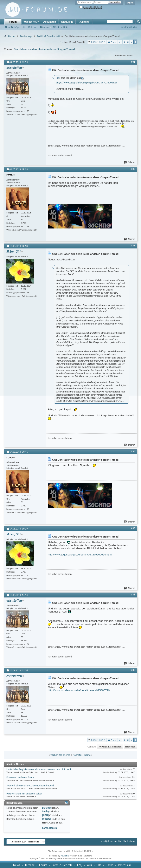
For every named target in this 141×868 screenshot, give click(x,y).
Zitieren (130, 162)
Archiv (118, 841)
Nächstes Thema (82, 755)
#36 (133, 595)
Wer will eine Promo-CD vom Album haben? (30, 785)
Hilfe (130, 3)
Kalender (33, 27)
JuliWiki (84, 22)
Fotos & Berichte (62, 865)
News (17, 865)
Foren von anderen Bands (20, 777)
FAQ (80, 865)
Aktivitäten (50, 22)
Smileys (46, 811)
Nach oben (130, 747)
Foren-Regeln (49, 828)
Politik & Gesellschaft (48, 36)
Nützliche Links (61, 27)
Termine (30, 865)
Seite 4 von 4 (98, 42)
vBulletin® (65, 856)
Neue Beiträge (12, 27)
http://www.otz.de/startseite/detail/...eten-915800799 (79, 690)
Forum (13, 22)
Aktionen (44, 27)
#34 (133, 451)
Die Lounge (26, 36)
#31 (133, 62)
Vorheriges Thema (60, 755)
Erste (112, 42)
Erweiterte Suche (128, 27)
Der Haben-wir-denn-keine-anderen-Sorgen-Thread (44, 49)
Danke (110, 865)
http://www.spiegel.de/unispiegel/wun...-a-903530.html (87, 83)
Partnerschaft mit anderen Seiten (24, 794)
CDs (99, 865)
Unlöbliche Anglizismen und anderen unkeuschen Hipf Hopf (39, 769)
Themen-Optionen (123, 55)
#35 (133, 528)
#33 (133, 246)
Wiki (89, 865)
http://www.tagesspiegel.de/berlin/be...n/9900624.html (80, 555)
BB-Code (47, 808)
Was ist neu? (31, 22)
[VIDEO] (47, 819)
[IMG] (45, 815)
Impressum (125, 865)
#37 (133, 670)
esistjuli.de (67, 22)
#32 (133, 169)
